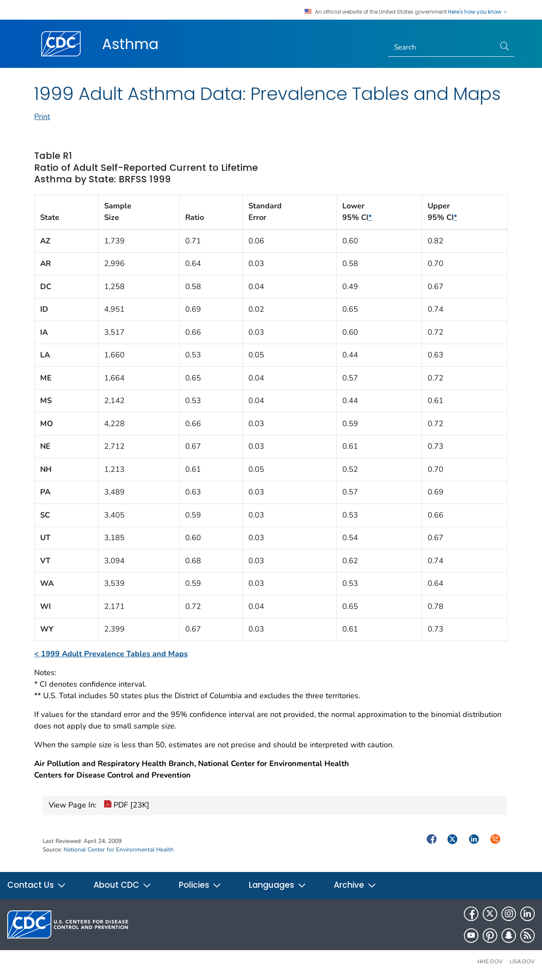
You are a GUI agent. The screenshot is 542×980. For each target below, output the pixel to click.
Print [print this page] (42, 117)
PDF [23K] (127, 805)
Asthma (130, 44)
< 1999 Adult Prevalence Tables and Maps (111, 654)
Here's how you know (478, 12)
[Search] (442, 47)
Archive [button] (355, 885)
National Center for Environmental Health (119, 850)
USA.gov (522, 961)
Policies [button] (200, 885)
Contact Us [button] (37, 885)
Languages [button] (278, 885)
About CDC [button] (122, 885)
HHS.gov (490, 961)
